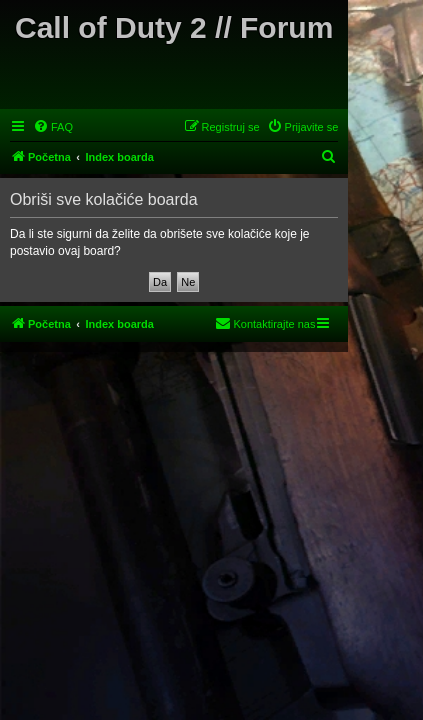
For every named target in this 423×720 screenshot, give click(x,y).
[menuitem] (53, 127)
